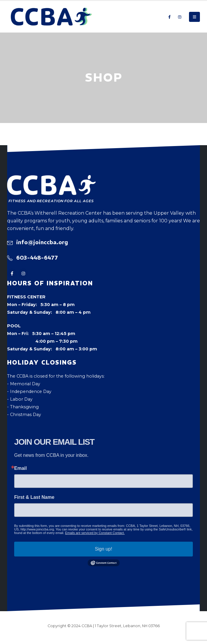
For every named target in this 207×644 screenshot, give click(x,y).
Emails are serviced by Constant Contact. (95, 533)
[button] (194, 17)
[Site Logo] (51, 17)
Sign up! (103, 549)
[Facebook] (169, 17)
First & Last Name (34, 497)
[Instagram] (180, 17)
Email (21, 468)
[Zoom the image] (51, 179)
